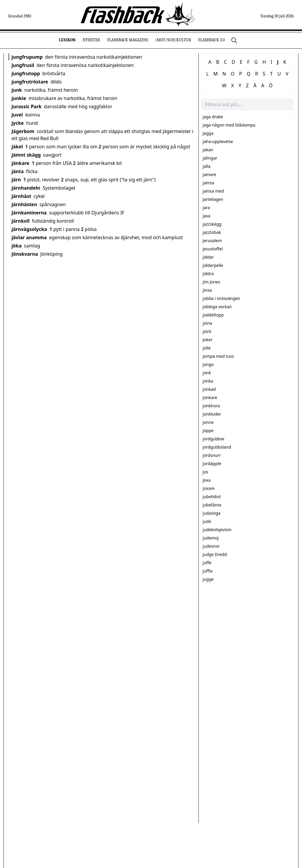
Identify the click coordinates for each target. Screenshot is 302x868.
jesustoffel (213, 249)
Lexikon (67, 40)
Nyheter (91, 40)
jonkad (209, 389)
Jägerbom (23, 131)
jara (206, 207)
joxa (207, 480)
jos (205, 472)
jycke (18, 123)
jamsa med (213, 191)
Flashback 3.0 (211, 40)
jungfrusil (23, 65)
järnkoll (20, 221)
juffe (207, 563)
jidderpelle (213, 265)
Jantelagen (213, 199)
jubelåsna (212, 505)
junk (17, 90)
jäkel (17, 147)
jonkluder (212, 414)
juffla (207, 571)
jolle (207, 348)
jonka (208, 381)
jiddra (208, 274)
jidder (208, 257)
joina (207, 323)
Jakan (208, 150)
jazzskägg (212, 224)
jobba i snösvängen (221, 298)
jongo (208, 364)
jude (207, 521)
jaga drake (213, 117)
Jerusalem (212, 241)
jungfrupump (27, 57)
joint (207, 331)
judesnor (211, 546)
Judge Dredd (215, 554)
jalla (207, 166)
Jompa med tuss (218, 356)
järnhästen (24, 204)
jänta (18, 171)
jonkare (210, 397)
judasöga (211, 513)
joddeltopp (213, 315)
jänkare (20, 163)
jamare (209, 174)
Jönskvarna (25, 254)
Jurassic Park (27, 106)
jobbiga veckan (217, 307)
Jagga (208, 133)
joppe (208, 430)
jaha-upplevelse (218, 141)
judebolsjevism (217, 530)
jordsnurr (212, 455)
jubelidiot (212, 497)
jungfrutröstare (30, 82)
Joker (207, 340)
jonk (207, 373)
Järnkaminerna (29, 213)
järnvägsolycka (29, 229)
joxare (209, 488)
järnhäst (21, 196)
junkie (19, 98)
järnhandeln (26, 188)
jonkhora (211, 406)
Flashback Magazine (128, 40)
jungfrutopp (26, 73)
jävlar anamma (29, 237)
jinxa (207, 290)
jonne (208, 422)
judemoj (211, 538)
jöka (17, 246)
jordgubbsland (217, 447)
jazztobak (212, 232)
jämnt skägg (26, 155)
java (206, 216)
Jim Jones (211, 282)
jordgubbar (214, 439)
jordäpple (212, 463)
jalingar (210, 158)
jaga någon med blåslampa (229, 125)
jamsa (208, 183)
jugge (208, 579)
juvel (17, 115)
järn (16, 180)
